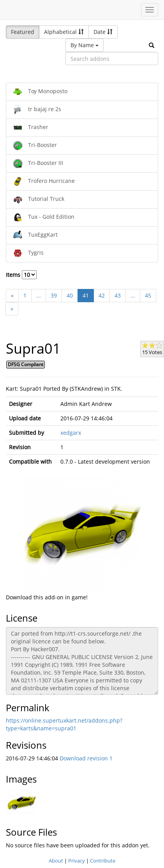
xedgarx (71, 433)
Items (21, 275)
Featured (23, 32)
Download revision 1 (86, 758)
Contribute (103, 861)
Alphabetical (64, 32)
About (56, 861)
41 (86, 295)
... (39, 295)
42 (102, 295)
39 (54, 295)
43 (118, 295)
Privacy (77, 861)
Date (103, 32)
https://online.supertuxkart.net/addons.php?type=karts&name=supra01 (64, 724)
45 (148, 295)
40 (70, 295)
